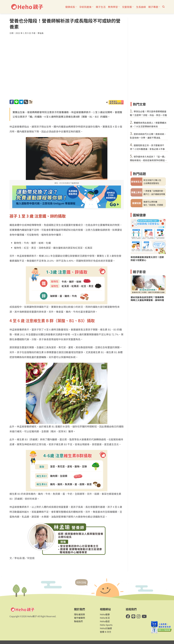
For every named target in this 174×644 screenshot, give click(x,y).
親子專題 (154, 7)
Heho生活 (105, 618)
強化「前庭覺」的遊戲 (153, 205)
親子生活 (101, 7)
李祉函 (41, 33)
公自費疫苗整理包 (151, 183)
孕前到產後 (86, 7)
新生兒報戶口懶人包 (152, 180)
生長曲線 (141, 7)
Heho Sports (106, 625)
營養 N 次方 (106, 632)
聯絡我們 (78, 621)
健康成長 (71, 7)
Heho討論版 (106, 628)
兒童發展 (128, 7)
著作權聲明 (80, 618)
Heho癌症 (105, 621)
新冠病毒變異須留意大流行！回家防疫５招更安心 (147, 259)
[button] (163, 7)
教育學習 (114, 7)
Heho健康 (105, 614)
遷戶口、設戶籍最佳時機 (154, 194)
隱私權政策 (80, 614)
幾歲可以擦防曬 (150, 202)
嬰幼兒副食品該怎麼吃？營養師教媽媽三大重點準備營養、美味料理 (147, 299)
